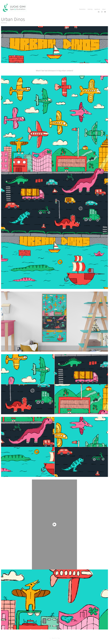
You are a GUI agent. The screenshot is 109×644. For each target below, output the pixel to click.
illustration (82, 9)
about (104, 9)
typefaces (97, 9)
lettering (90, 9)
